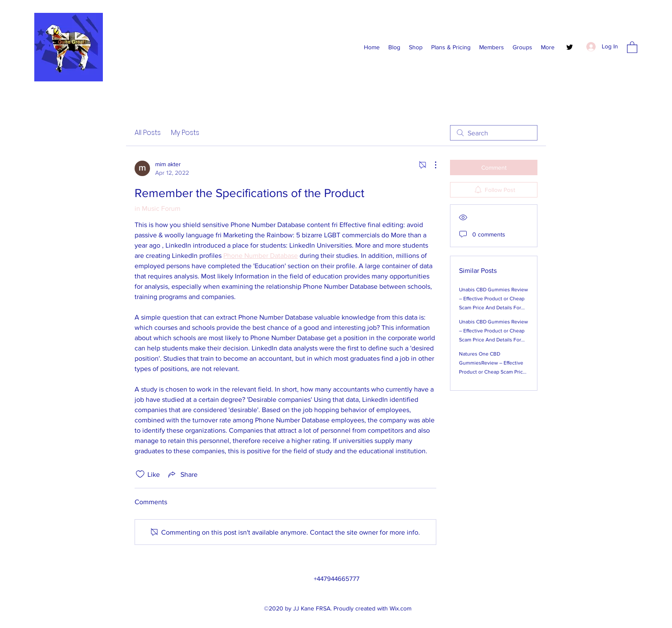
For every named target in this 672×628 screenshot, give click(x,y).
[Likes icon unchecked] (140, 474)
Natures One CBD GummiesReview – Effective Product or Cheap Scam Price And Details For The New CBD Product (494, 372)
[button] (632, 47)
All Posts (148, 133)
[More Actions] (431, 165)
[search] (494, 133)
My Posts (185, 133)
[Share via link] (182, 474)
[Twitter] (570, 47)
